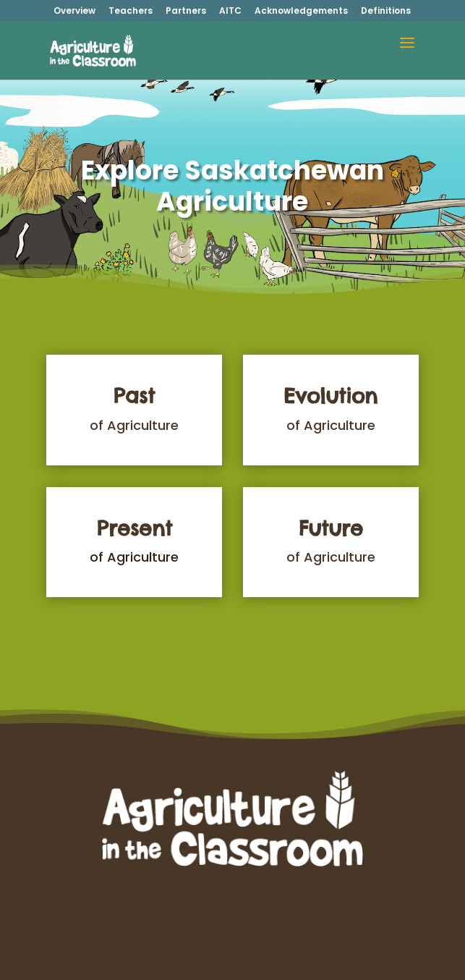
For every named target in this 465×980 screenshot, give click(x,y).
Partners (186, 12)
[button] (407, 52)
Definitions (386, 12)
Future (331, 528)
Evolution (330, 396)
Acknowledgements (301, 12)
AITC (230, 12)
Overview (74, 12)
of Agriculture (134, 425)
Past (134, 396)
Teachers (131, 12)
